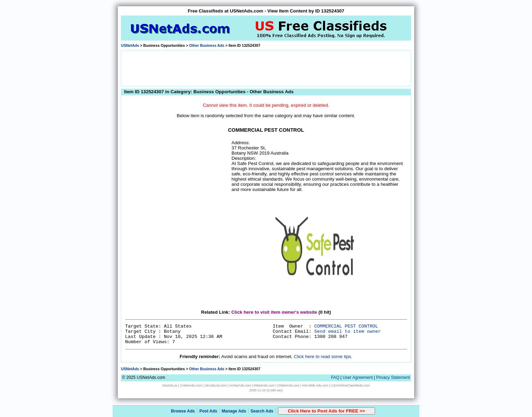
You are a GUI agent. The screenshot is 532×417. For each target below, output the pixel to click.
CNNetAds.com (288, 385)
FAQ (335, 377)
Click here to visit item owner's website (274, 312)
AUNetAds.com (240, 385)
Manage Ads (234, 411)
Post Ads (208, 411)
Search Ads (262, 411)
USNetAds (130, 45)
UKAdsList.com (216, 385)
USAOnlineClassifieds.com (350, 385)
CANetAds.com (191, 385)
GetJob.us (170, 385)
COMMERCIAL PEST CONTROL (346, 326)
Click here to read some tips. (323, 357)
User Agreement (358, 377)
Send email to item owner (348, 332)
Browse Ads (183, 411)
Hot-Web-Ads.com (315, 385)
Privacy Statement (393, 377)
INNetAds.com (264, 385)
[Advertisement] (266, 68)
